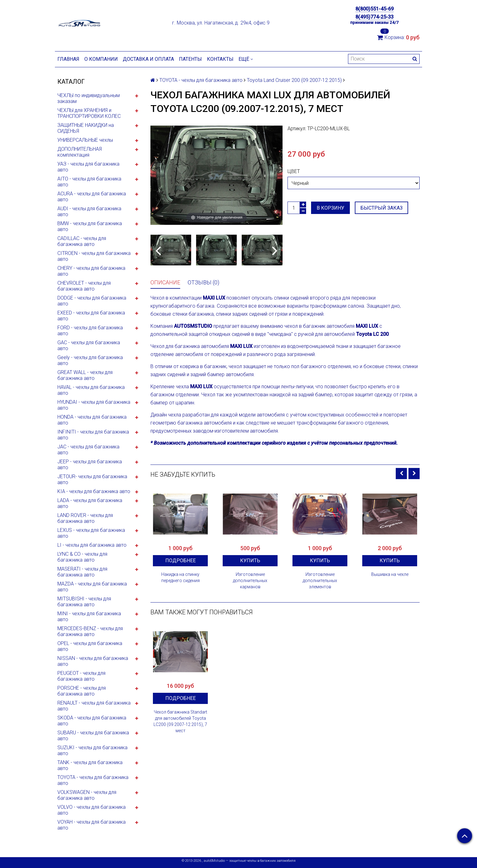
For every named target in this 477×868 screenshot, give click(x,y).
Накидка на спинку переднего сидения (181, 577)
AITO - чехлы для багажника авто (89, 182)
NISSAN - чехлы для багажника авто (93, 661)
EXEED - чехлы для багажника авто (91, 316)
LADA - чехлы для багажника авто (90, 503)
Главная (68, 59)
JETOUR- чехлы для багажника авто (92, 479)
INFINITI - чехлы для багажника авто (93, 435)
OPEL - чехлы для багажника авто (90, 646)
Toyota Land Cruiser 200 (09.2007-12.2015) (294, 80)
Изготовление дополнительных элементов (320, 581)
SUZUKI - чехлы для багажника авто (92, 750)
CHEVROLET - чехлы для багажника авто (84, 286)
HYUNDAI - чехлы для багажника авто (94, 405)
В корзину (330, 208)
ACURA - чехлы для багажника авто (92, 197)
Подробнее (181, 561)
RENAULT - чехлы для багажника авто (94, 706)
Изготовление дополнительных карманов (250, 581)
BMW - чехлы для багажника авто (90, 226)
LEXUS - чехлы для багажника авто (91, 533)
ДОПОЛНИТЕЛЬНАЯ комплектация (80, 152)
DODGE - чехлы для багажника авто (92, 301)
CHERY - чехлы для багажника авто (91, 271)
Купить (250, 561)
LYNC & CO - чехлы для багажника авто (82, 557)
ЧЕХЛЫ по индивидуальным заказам (89, 98)
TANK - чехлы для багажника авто (90, 765)
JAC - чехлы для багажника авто (88, 450)
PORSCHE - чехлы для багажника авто (82, 691)
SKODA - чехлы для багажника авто (92, 721)
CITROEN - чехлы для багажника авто (94, 256)
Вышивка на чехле (390, 574)
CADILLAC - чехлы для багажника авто (82, 241)
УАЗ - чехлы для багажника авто (88, 167)
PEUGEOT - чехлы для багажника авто (81, 676)
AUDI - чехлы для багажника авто (89, 211)
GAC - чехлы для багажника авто (89, 345)
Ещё (246, 59)
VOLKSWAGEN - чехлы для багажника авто (87, 795)
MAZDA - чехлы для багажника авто (92, 587)
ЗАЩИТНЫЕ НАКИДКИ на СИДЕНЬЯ (86, 128)
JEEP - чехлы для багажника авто (90, 465)
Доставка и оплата (148, 59)
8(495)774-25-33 (374, 17)
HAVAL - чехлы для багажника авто (91, 390)
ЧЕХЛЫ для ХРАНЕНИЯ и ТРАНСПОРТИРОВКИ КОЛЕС (89, 113)
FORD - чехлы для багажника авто (90, 331)
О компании (101, 59)
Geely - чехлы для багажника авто (90, 360)
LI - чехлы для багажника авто (92, 545)
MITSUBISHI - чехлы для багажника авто (84, 602)
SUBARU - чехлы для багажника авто (93, 736)
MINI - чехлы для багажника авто (89, 617)
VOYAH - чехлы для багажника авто (91, 825)
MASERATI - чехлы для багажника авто (82, 572)
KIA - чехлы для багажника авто (94, 491)
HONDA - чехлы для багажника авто (92, 420)
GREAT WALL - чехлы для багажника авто (85, 375)
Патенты (190, 59)
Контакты (220, 59)
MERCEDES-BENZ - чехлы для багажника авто (90, 631)
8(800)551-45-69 (374, 9)
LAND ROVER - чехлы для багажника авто (85, 518)
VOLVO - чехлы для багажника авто (91, 810)
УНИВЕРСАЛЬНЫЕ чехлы (85, 140)
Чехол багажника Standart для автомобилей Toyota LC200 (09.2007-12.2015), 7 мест (180, 721)
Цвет (294, 171)
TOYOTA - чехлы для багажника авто (93, 780)
